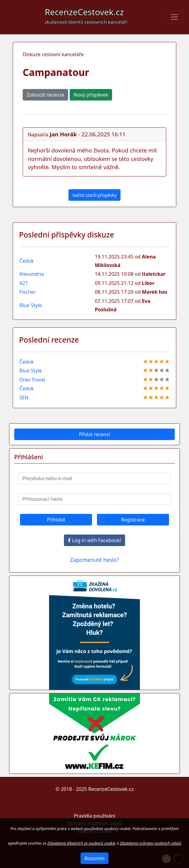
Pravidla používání (94, 816)
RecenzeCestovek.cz (86, 15)
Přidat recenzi (95, 434)
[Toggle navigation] (174, 17)
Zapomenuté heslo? (94, 560)
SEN (24, 398)
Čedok (27, 261)
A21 (24, 283)
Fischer (28, 292)
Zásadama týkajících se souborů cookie (81, 843)
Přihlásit (56, 520)
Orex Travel (32, 380)
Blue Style (31, 305)
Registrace (133, 520)
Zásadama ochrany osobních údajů (150, 843)
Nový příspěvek (91, 95)
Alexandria (31, 274)
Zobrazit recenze (45, 95)
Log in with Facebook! (94, 540)
